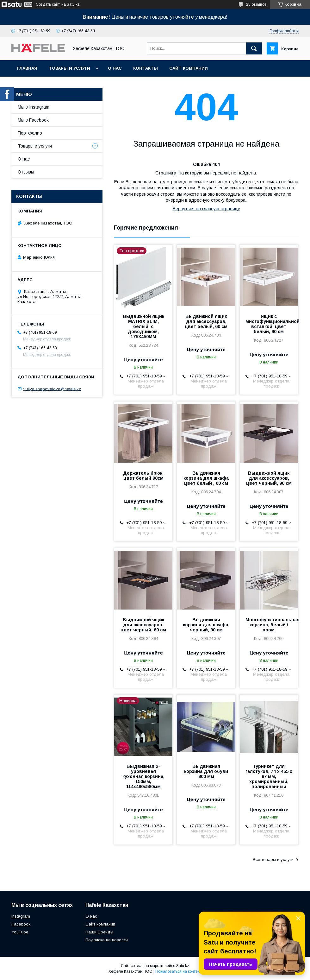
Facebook (21, 924)
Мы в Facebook (33, 120)
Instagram (21, 916)
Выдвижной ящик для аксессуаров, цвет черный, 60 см (143, 625)
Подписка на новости (107, 940)
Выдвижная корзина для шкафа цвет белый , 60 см (206, 478)
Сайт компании (189, 68)
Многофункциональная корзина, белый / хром (269, 625)
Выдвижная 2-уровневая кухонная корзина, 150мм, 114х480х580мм (143, 776)
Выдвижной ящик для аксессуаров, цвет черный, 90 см (269, 478)
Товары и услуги (69, 68)
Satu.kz (183, 966)
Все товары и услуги (273, 860)
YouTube (20, 932)
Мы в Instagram (34, 107)
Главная (27, 68)
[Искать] (254, 48)
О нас (115, 68)
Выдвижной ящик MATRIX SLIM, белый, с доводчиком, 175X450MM (143, 326)
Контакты (146, 68)
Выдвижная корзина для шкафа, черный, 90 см (206, 625)
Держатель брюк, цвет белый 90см (143, 476)
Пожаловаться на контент (178, 971)
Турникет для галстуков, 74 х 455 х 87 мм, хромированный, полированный (269, 776)
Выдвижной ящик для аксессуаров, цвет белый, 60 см (206, 321)
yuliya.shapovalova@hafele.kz (52, 389)
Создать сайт (48, 4)
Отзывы (26, 172)
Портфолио (30, 133)
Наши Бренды (99, 932)
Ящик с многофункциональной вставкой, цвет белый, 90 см (269, 324)
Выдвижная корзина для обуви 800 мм (206, 771)
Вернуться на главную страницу (206, 209)
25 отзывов (256, 4)
